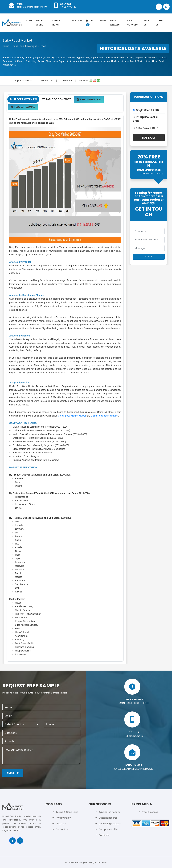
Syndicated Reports (110, 812)
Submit (13, 773)
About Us (147, 23)
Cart (90, 23)
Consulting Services (110, 824)
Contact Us (161, 23)
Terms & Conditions (67, 812)
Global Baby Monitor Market (72, 416)
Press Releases (115, 23)
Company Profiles (109, 829)
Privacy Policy (63, 818)
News (103, 21)
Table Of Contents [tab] (57, 99)
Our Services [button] (133, 23)
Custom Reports (108, 818)
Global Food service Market (104, 416)
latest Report (57, 23)
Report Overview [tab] (23, 99)
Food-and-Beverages (25, 46)
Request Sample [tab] (23, 107)
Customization (89, 100)
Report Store (40, 23)
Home (29, 21)
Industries (76, 21)
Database (104, 835)
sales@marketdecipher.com (32, 7)
